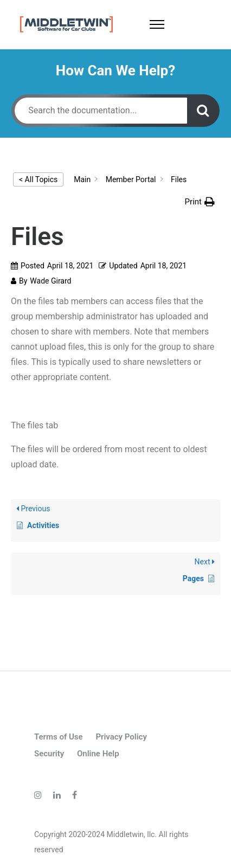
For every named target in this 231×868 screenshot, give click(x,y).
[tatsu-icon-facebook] (75, 795)
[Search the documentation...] (101, 111)
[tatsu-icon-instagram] (40, 795)
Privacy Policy (121, 737)
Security (49, 754)
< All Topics (38, 179)
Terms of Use (59, 737)
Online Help (98, 754)
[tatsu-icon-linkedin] (59, 795)
